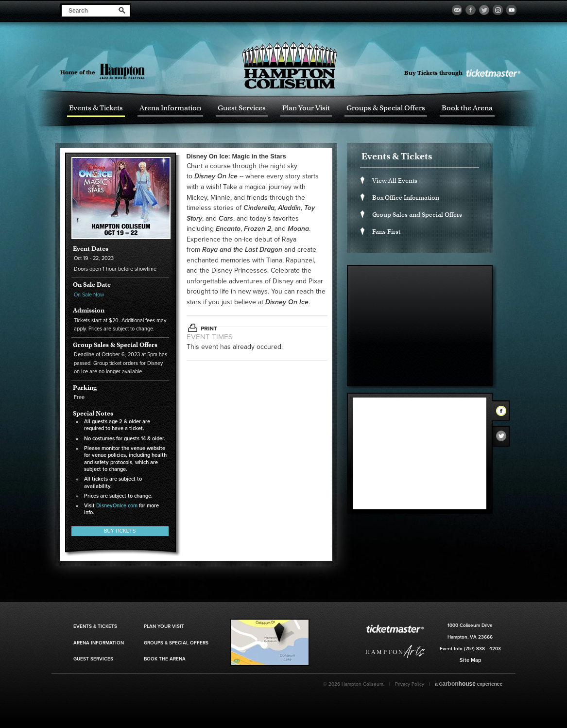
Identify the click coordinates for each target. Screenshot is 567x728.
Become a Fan (457, 10)
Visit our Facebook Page (471, 10)
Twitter (504, 438)
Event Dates (91, 249)
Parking (85, 388)
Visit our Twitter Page (484, 10)
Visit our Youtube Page (511, 10)
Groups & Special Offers (386, 108)
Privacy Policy (410, 684)
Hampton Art (395, 651)
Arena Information (170, 108)
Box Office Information (406, 198)
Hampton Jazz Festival (139, 71)
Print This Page (203, 328)
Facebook (504, 413)
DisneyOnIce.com (117, 506)
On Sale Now (89, 295)
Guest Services (242, 108)
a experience (469, 684)
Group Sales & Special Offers (115, 345)
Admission (89, 311)
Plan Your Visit (306, 108)
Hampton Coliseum (290, 65)
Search (122, 10)
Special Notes (93, 414)
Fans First (386, 232)
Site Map (470, 660)
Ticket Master (493, 73)
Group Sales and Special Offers (417, 215)
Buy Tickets (120, 531)
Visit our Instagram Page (498, 10)
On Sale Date (92, 285)
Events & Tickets (96, 108)
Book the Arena (467, 108)
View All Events (395, 181)
